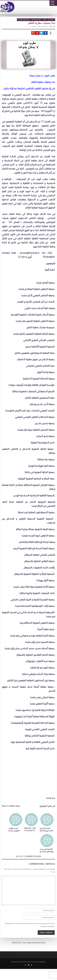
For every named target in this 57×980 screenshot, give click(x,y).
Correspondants (23, 20)
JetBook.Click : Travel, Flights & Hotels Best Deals (28, 943)
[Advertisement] (29, 842)
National (51, 20)
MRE (45, 20)
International (36, 20)
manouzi (34, 26)
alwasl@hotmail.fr (30, 253)
